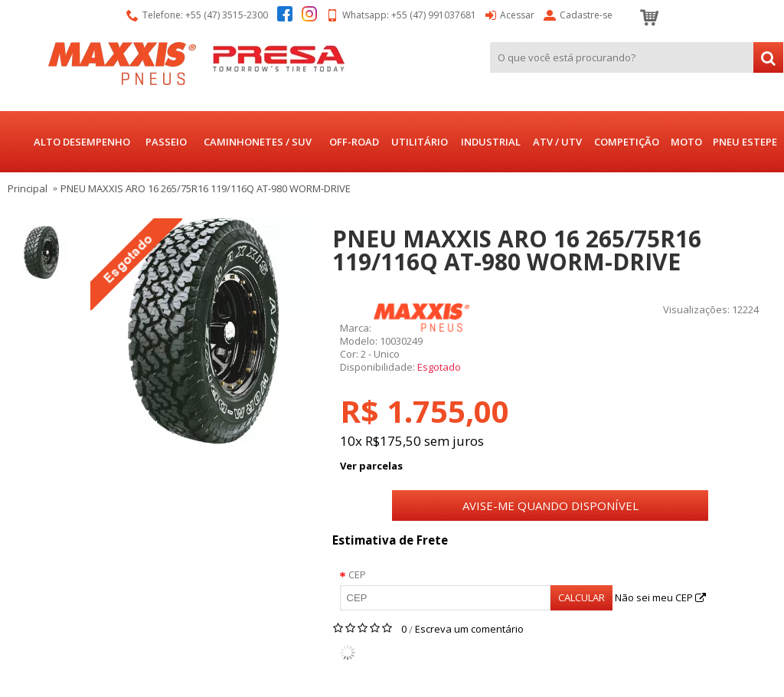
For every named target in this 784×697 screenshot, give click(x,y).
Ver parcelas (371, 466)
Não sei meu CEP (660, 597)
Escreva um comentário (469, 629)
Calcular (581, 597)
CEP (357, 574)
